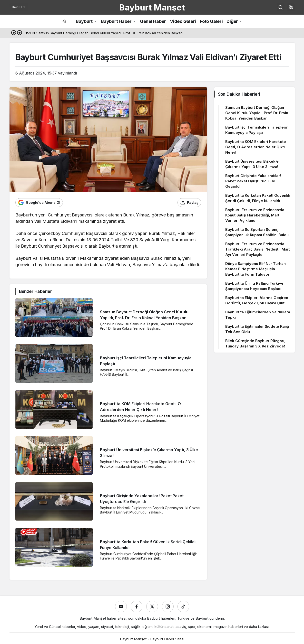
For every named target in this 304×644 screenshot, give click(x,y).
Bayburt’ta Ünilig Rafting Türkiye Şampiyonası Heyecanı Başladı (254, 286)
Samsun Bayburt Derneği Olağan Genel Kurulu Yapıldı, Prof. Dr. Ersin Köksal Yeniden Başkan (257, 113)
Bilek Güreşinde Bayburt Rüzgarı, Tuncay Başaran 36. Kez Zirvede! (255, 343)
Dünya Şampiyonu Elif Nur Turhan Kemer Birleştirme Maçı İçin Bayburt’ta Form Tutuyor (255, 269)
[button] (291, 7)
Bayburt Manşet (152, 7)
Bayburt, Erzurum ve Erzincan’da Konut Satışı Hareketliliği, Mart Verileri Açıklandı (255, 215)
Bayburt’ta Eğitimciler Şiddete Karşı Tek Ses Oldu (257, 329)
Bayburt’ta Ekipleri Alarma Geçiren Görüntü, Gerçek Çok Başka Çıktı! (257, 300)
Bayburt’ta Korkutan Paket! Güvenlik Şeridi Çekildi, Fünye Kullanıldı (258, 198)
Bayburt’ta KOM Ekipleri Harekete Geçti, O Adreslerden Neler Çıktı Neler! (256, 147)
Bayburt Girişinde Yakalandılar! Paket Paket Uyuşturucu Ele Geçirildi (253, 181)
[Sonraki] (20, 33)
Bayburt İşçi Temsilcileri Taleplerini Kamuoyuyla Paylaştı (257, 130)
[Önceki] (14, 33)
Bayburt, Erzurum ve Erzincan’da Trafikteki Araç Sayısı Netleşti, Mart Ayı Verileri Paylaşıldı (258, 249)
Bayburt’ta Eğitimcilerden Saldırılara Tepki (258, 315)
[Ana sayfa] (64, 21)
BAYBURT (19, 7)
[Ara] (281, 7)
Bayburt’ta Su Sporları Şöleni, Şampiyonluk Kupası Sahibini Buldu (257, 232)
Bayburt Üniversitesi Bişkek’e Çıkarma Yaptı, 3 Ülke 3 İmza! (252, 164)
